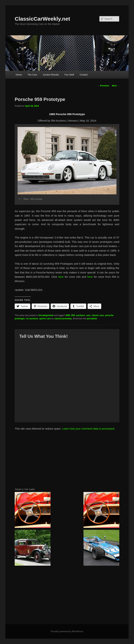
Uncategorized (46, 315)
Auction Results (51, 75)
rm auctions (32, 319)
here (61, 277)
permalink (92, 319)
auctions (81, 315)
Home (19, 75)
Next (115, 86)
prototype (20, 319)
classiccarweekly (63, 319)
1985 (68, 315)
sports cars (45, 319)
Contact (84, 75)
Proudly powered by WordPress (67, 631)
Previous (103, 86)
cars (88, 315)
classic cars (98, 315)
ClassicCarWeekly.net (42, 19)
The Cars (32, 75)
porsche (109, 315)
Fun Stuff (69, 75)
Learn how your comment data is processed (88, 429)
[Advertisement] (67, 460)
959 (73, 315)
